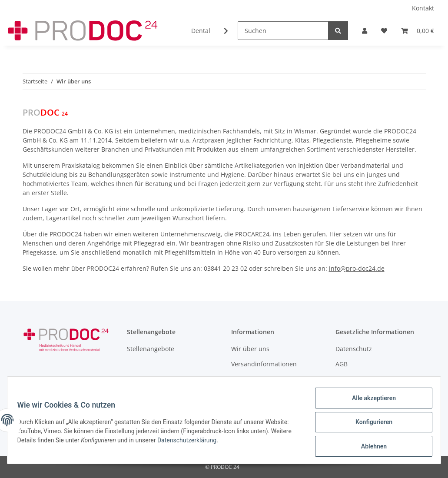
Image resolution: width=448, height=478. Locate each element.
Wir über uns (250, 349)
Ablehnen (370, 447)
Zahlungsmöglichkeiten (265, 379)
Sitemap (347, 379)
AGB (342, 364)
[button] (365, 31)
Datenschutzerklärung (213, 443)
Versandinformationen (264, 364)
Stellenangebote (151, 349)
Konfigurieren (370, 425)
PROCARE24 (252, 234)
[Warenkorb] (418, 31)
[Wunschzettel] (384, 31)
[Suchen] (283, 31)
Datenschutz (354, 349)
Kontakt (423, 8)
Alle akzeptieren (370, 402)
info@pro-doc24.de (357, 268)
